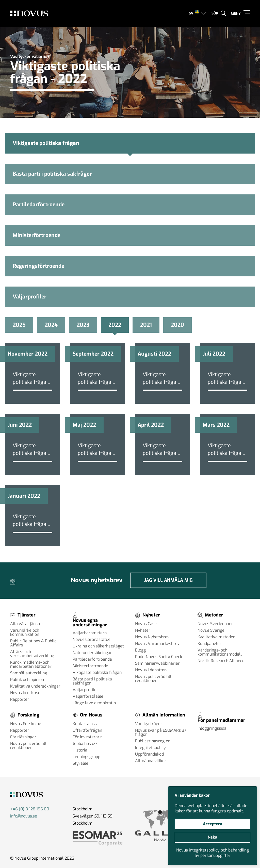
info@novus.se (24, 816)
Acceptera (213, 824)
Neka (213, 837)
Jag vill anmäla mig (168, 580)
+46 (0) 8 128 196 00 (30, 809)
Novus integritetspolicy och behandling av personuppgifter (213, 853)
